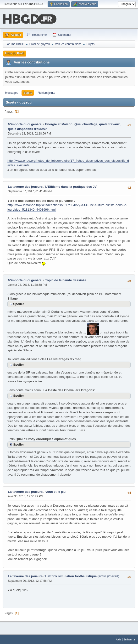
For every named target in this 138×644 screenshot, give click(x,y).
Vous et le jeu (55, 491)
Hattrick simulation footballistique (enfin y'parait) (82, 576)
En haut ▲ (130, 639)
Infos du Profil (15, 53)
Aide (119, 639)
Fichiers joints (46, 92)
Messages (12, 92)
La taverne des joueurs (25, 186)
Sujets (28, 92)
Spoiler (19, 304)
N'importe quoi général (25, 124)
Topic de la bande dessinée (66, 280)
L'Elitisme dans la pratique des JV (71, 186)
